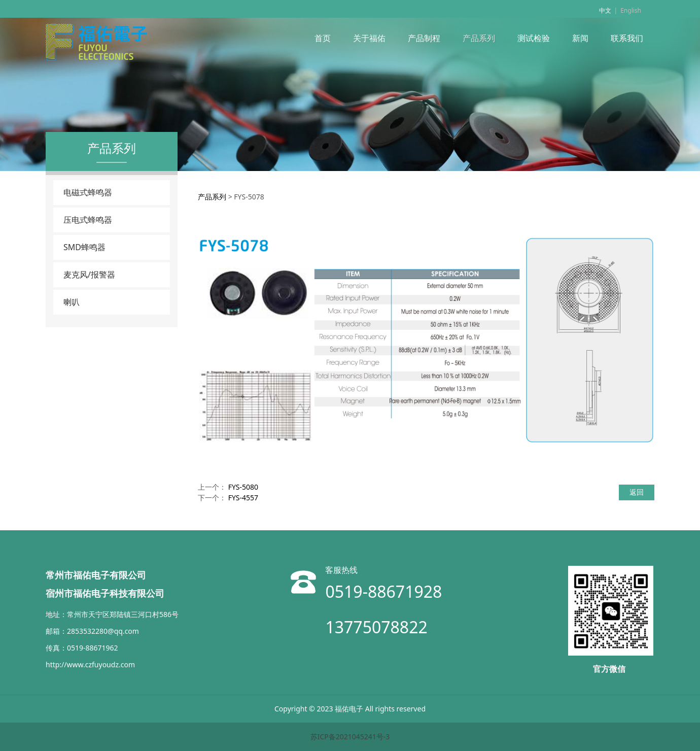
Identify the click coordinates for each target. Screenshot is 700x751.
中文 (605, 10)
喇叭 (72, 302)
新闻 (580, 38)
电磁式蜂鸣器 (88, 192)
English (631, 10)
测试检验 (534, 38)
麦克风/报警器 (89, 275)
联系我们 (627, 38)
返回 (637, 492)
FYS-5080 (243, 487)
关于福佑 (369, 38)
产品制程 (424, 38)
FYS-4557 (243, 498)
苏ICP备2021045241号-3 (350, 737)
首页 (323, 38)
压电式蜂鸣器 (88, 220)
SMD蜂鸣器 (84, 247)
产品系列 (479, 38)
